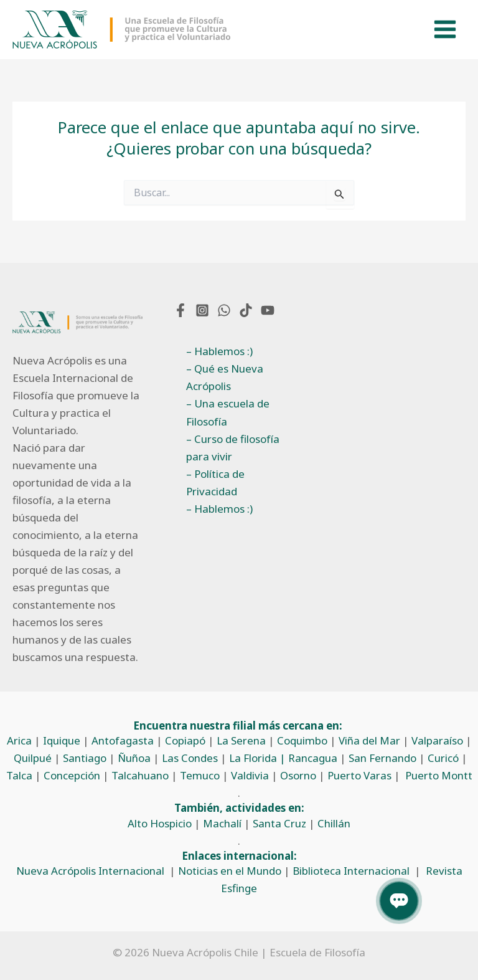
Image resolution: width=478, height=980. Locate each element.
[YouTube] (268, 310)
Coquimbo (302, 740)
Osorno (298, 775)
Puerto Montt (439, 775)
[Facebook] (180, 310)
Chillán (334, 823)
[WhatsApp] (224, 310)
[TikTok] (246, 310)
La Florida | (259, 758)
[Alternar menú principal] (446, 30)
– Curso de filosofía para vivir (233, 448)
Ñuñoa (134, 758)
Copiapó (185, 740)
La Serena (241, 740)
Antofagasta (123, 740)
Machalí (222, 823)
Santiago (85, 758)
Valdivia (250, 775)
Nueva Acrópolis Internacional (90, 871)
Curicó (443, 758)
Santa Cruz (279, 823)
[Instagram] (202, 310)
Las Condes (190, 758)
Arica (19, 740)
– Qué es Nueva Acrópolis (225, 377)
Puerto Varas (359, 775)
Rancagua (313, 758)
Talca (19, 775)
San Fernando (382, 758)
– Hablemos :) (219, 351)
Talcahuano (140, 775)
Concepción (72, 775)
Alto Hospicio (160, 823)
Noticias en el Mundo (230, 871)
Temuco (200, 775)
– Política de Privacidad (215, 483)
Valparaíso (437, 740)
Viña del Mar (369, 740)
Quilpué (33, 758)
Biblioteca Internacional (351, 871)
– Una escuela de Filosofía (228, 412)
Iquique (62, 740)
